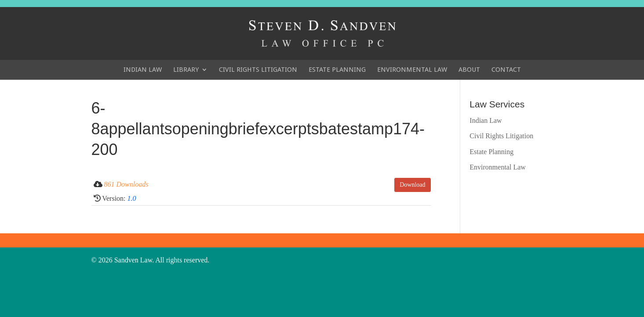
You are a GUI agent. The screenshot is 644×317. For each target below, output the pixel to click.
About (469, 70)
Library (186, 70)
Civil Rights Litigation (258, 70)
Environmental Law (412, 70)
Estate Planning (337, 70)
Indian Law (143, 70)
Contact (506, 70)
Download (412, 185)
